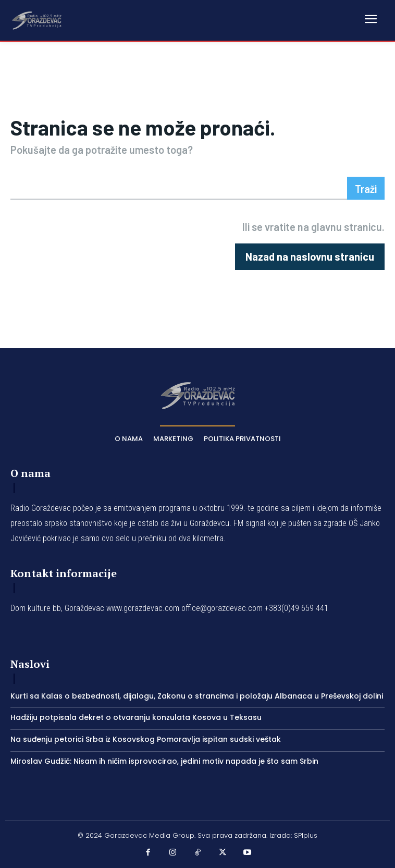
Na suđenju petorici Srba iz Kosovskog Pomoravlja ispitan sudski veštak (146, 739)
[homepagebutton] (310, 257)
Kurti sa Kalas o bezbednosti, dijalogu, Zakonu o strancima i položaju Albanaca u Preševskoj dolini (197, 696)
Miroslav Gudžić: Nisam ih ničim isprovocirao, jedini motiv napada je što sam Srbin (164, 761)
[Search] (366, 188)
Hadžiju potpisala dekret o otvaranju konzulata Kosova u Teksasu (136, 717)
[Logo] (36, 20)
